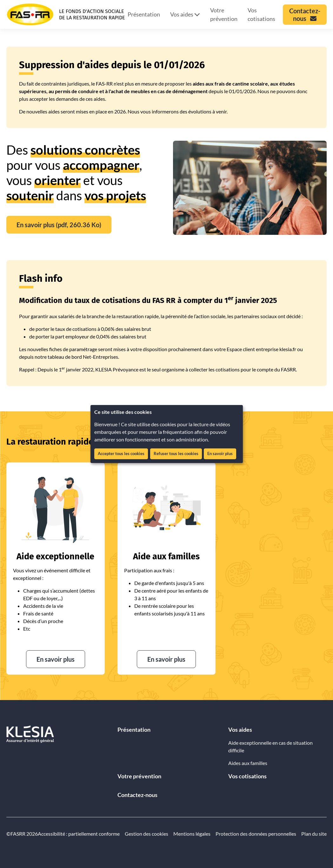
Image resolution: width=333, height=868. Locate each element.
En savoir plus (220, 453)
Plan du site (314, 834)
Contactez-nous (137, 795)
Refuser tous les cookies (176, 453)
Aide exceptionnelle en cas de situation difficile (270, 746)
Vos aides (185, 14)
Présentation (144, 14)
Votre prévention (224, 14)
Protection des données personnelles (256, 834)
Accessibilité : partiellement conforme (79, 834)
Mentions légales (192, 834)
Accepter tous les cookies (121, 453)
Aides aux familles (248, 763)
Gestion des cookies (147, 834)
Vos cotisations (261, 14)
